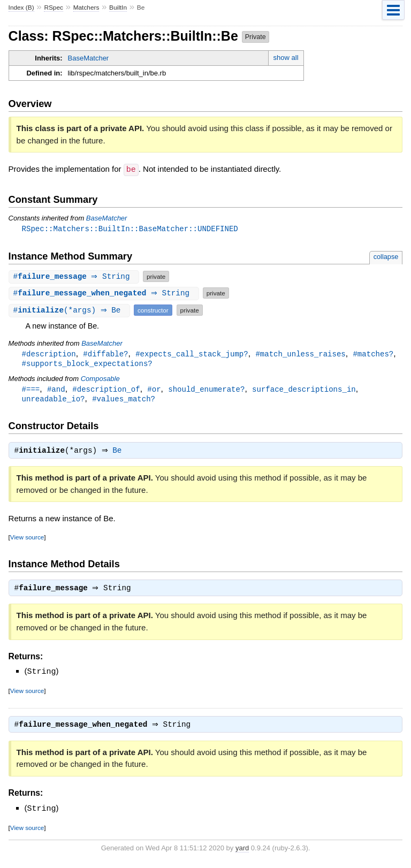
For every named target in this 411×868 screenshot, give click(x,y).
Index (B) (21, 7)
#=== (31, 390)
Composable (100, 380)
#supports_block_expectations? (87, 364)
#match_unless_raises (300, 354)
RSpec (54, 7)
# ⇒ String (75, 276)
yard (242, 852)
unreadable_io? (54, 401)
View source (27, 540)
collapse (386, 257)
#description (49, 354)
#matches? (373, 354)
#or (154, 390)
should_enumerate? (206, 390)
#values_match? (124, 401)
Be (120, 454)
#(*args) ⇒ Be (71, 310)
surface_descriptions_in (304, 390)
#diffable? (105, 354)
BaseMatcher (89, 58)
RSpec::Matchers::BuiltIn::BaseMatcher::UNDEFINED (130, 228)
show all (286, 58)
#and (56, 390)
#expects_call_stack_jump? (192, 354)
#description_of (106, 390)
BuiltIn (118, 7)
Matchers (86, 7)
